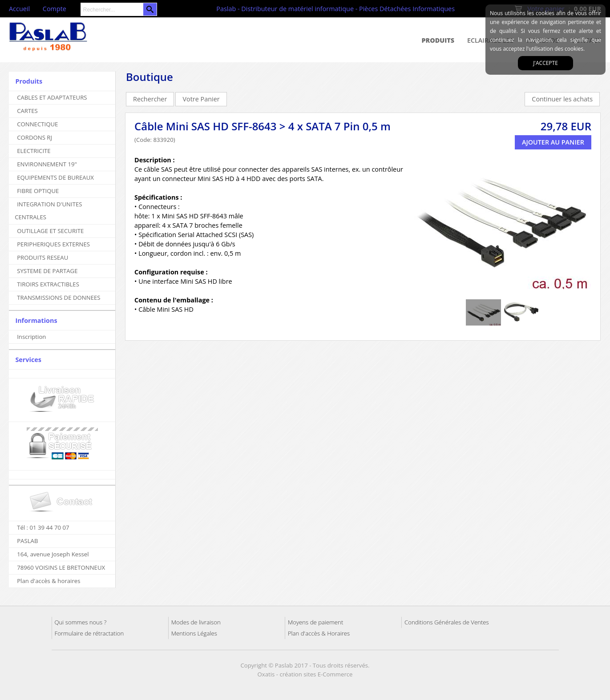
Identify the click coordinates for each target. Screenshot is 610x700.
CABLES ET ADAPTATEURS (52, 97)
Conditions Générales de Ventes (447, 622)
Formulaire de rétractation (89, 633)
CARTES (27, 111)
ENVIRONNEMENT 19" (47, 164)
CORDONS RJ (34, 137)
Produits (438, 40)
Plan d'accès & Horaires (319, 633)
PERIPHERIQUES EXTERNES (53, 244)
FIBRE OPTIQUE (38, 191)
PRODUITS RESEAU (42, 257)
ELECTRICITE (34, 151)
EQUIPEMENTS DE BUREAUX (55, 177)
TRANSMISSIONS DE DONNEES (59, 298)
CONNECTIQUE (37, 124)
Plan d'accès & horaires (48, 581)
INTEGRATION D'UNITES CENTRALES (48, 211)
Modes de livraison (196, 622)
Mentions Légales (194, 633)
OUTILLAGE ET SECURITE (50, 231)
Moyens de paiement (315, 622)
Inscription (31, 337)
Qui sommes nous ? (81, 622)
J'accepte (545, 63)
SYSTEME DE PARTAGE (47, 271)
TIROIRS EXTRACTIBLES (48, 284)
